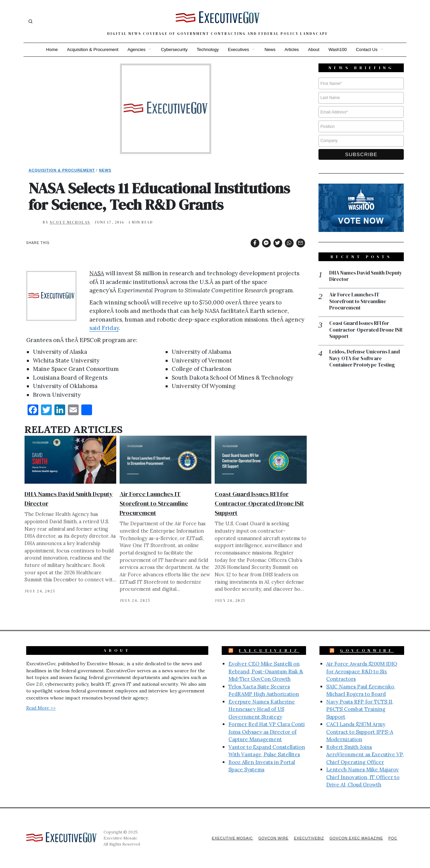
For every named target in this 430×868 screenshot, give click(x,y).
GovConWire (367, 650)
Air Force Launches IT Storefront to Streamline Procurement (154, 503)
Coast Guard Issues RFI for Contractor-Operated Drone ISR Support (259, 503)
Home (51, 50)
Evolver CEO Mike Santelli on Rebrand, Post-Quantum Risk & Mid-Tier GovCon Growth (266, 671)
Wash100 (339, 50)
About (314, 50)
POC (393, 838)
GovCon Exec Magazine (355, 838)
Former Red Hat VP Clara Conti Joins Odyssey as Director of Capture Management (267, 732)
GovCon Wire (271, 838)
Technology (208, 50)
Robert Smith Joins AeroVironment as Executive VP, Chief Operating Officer (365, 755)
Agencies (136, 50)
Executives (238, 50)
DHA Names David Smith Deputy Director (366, 276)
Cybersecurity (174, 50)
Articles (292, 50)
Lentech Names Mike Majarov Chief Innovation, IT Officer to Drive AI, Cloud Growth (363, 777)
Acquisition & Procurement (92, 50)
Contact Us (368, 50)
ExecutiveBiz (269, 650)
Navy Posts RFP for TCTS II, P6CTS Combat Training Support (360, 709)
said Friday (104, 328)
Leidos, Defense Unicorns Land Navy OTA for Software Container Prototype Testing (366, 359)
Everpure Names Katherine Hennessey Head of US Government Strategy (262, 709)
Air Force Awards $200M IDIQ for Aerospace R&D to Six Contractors (362, 671)
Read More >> (41, 708)
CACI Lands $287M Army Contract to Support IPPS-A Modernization (360, 732)
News (270, 50)
